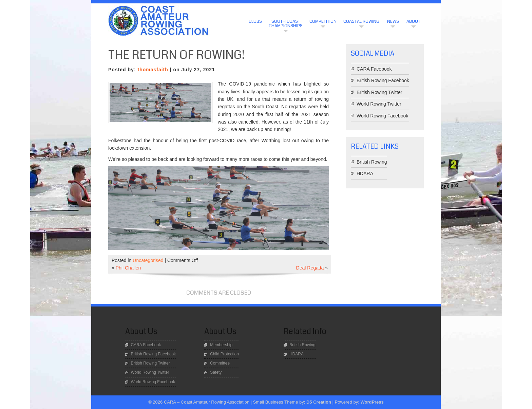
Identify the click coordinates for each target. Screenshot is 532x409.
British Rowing (372, 162)
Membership (221, 345)
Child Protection (224, 354)
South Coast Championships (286, 24)
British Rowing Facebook (383, 80)
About (413, 21)
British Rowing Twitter (379, 92)
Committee (220, 363)
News (393, 21)
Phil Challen (128, 268)
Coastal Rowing (361, 21)
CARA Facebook (374, 69)
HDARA (365, 173)
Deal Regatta (310, 268)
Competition (323, 21)
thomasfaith (153, 70)
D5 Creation (319, 402)
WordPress (372, 402)
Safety (216, 372)
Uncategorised (148, 260)
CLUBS (255, 21)
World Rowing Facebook (382, 116)
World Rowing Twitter (379, 104)
